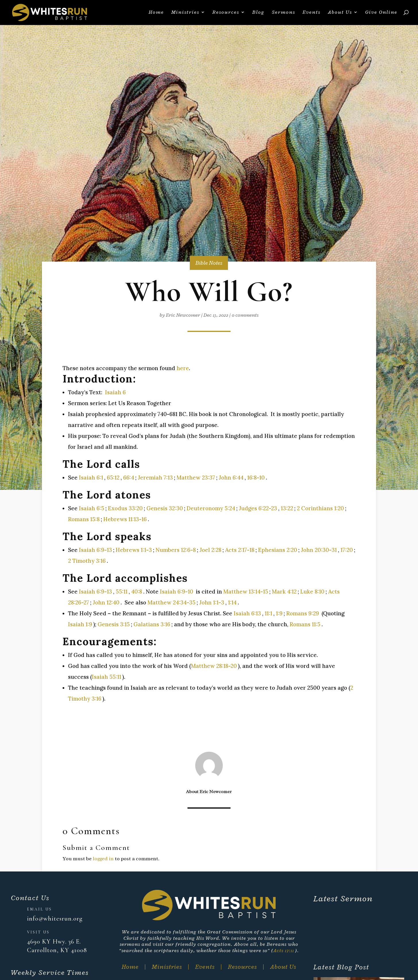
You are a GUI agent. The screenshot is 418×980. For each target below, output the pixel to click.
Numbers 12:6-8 (176, 550)
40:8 (137, 592)
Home (156, 13)
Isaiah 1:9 (80, 624)
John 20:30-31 (319, 550)
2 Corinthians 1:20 (320, 508)
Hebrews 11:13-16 (125, 519)
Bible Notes (209, 263)
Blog (258, 13)
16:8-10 (256, 478)
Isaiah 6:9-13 (95, 550)
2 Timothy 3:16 (87, 561)
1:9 (279, 613)
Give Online (381, 13)
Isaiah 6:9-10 (177, 592)
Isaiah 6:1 (91, 478)
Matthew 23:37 (196, 478)
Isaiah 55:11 (107, 677)
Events (311, 13)
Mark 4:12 (284, 592)
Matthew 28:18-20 (214, 666)
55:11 (122, 592)
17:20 (347, 550)
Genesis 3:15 (114, 624)
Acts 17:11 (284, 950)
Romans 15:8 (84, 519)
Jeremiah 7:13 (155, 478)
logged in (103, 859)
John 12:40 (106, 602)
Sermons (283, 13)
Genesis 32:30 (165, 508)
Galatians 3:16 (152, 624)
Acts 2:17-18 (240, 550)
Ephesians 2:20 (278, 550)
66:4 (129, 478)
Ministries (185, 13)
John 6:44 (231, 478)
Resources (226, 13)
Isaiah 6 (115, 392)
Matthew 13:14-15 (246, 592)
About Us (340, 13)
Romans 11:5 (305, 624)
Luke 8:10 (312, 592)
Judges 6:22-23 (258, 508)
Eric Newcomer (183, 315)
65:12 (113, 478)
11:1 (268, 613)
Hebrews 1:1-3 (134, 550)
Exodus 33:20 (125, 508)
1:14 (232, 602)
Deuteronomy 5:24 (211, 508)
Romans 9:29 (303, 613)
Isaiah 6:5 (92, 508)
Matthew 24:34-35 (172, 602)
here (183, 368)
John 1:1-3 (212, 602)
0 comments (245, 315)
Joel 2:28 (210, 550)
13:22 (287, 508)
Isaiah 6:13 (247, 613)
